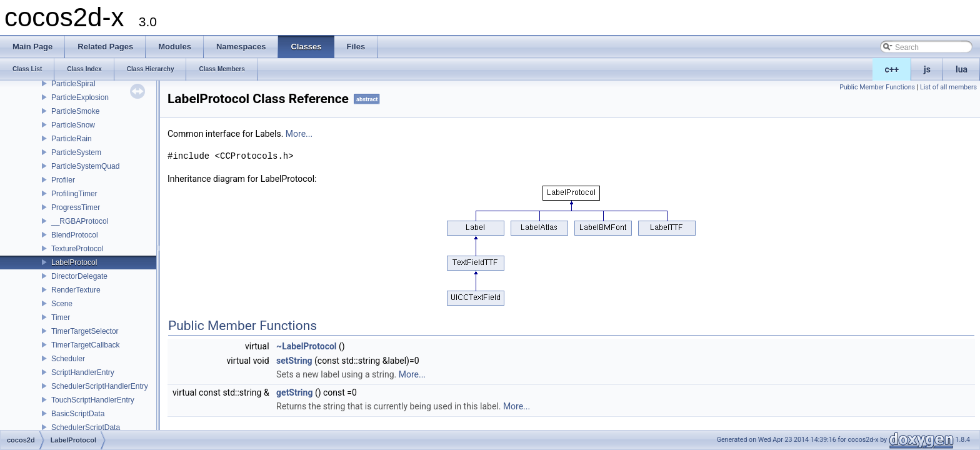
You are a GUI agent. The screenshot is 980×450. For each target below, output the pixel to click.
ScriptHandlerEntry (83, 372)
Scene (62, 304)
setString (294, 361)
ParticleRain (72, 139)
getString (294, 392)
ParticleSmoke (75, 111)
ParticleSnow (73, 125)
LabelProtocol (74, 262)
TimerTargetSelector (85, 331)
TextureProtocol (77, 249)
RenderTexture (76, 290)
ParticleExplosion (80, 97)
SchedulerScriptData (86, 427)
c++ (892, 69)
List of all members (948, 87)
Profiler (63, 180)
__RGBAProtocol (80, 221)
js (927, 69)
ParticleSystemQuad (85, 166)
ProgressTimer (76, 207)
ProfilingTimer (74, 194)
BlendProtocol (75, 235)
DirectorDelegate (79, 276)
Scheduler (68, 359)
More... (299, 134)
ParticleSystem (76, 152)
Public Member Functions (877, 87)
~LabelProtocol (306, 346)
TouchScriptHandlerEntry (93, 400)
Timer (61, 317)
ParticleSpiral (73, 84)
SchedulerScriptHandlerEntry (100, 386)
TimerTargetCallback (86, 345)
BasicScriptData (78, 414)
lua (962, 69)
